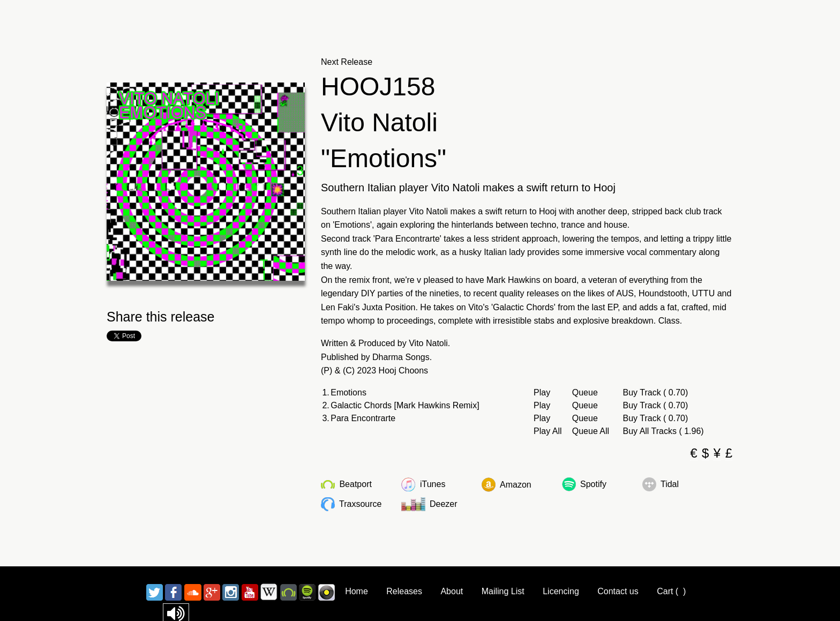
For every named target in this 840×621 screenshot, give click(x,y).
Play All (547, 431)
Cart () (671, 591)
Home (357, 591)
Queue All (591, 431)
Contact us (618, 591)
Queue (585, 393)
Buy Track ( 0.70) (656, 392)
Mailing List (503, 591)
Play (542, 393)
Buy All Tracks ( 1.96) (663, 431)
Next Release (347, 62)
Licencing (561, 591)
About (452, 591)
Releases (404, 591)
